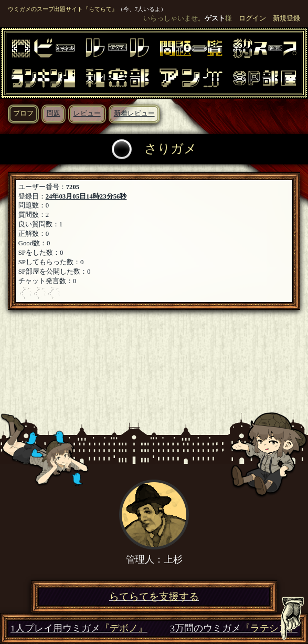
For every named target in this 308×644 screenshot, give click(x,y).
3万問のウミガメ (234, 629)
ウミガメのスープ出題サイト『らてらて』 (63, 9)
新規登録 (286, 18)
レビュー (87, 113)
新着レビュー (134, 113)
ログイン (252, 18)
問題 (54, 113)
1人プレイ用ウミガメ (79, 629)
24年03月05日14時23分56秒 (86, 196)
